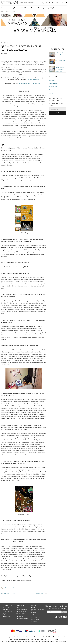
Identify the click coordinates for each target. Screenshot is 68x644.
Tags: (2, 588)
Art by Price (14, 8)
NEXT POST (41, 594)
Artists (33, 8)
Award (60, 8)
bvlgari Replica (51, 8)
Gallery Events (54, 87)
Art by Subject (24, 8)
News (51, 90)
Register (60, 3)
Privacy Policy (35, 620)
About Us (34, 607)
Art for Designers (21, 613)
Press (51, 93)
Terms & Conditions (37, 618)
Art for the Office (21, 611)
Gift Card (4, 615)
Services (34, 613)
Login (54, 3)
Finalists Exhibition (33, 80)
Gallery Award (9, 588)
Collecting (41, 8)
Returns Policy (6, 610)
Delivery (4, 613)
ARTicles (52, 80)
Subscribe (34, 621)
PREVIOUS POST (8, 594)
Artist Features (6, 43)
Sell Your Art (5, 608)
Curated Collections (22, 618)
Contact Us (34, 606)
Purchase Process (7, 611)
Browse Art (4, 8)
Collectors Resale (7, 617)
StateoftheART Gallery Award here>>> (30, 83)
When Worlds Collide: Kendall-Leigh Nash (60, 69)
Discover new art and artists (58, 609)
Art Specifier (20, 617)
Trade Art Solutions (22, 610)
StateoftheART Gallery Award (38, 610)
